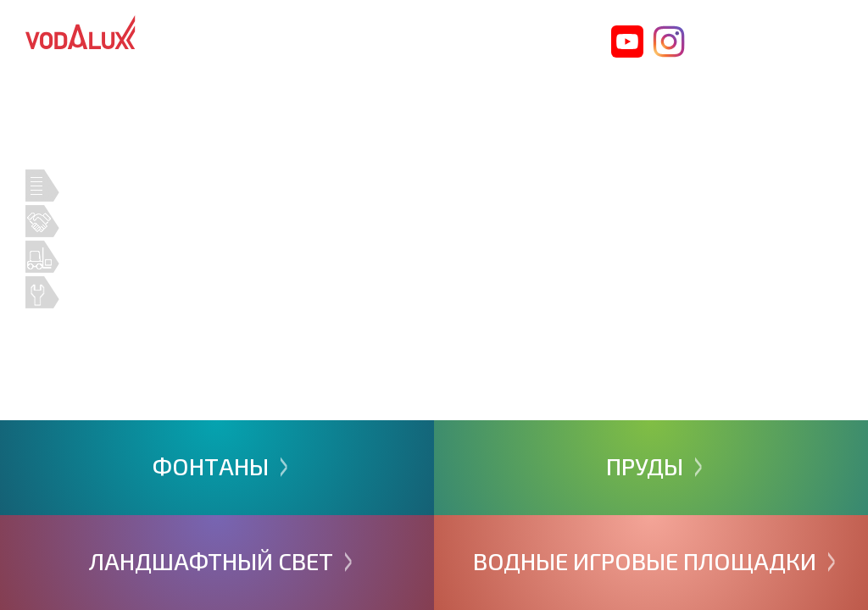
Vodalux (81, 32)
